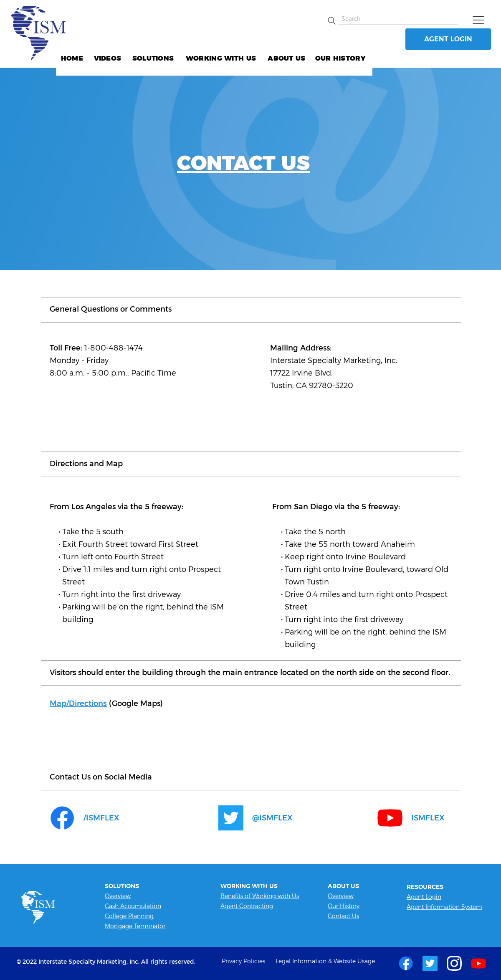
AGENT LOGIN (448, 39)
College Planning (129, 916)
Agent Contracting (247, 906)
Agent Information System (444, 907)
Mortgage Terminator (135, 926)
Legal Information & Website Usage (325, 961)
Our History (344, 906)
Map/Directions (78, 703)
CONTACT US (243, 163)
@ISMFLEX (272, 818)
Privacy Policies (243, 961)
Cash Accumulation (133, 906)
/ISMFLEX (101, 818)
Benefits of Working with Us (260, 896)
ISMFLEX (428, 818)
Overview (118, 896)
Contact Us (343, 916)
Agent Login (424, 897)
